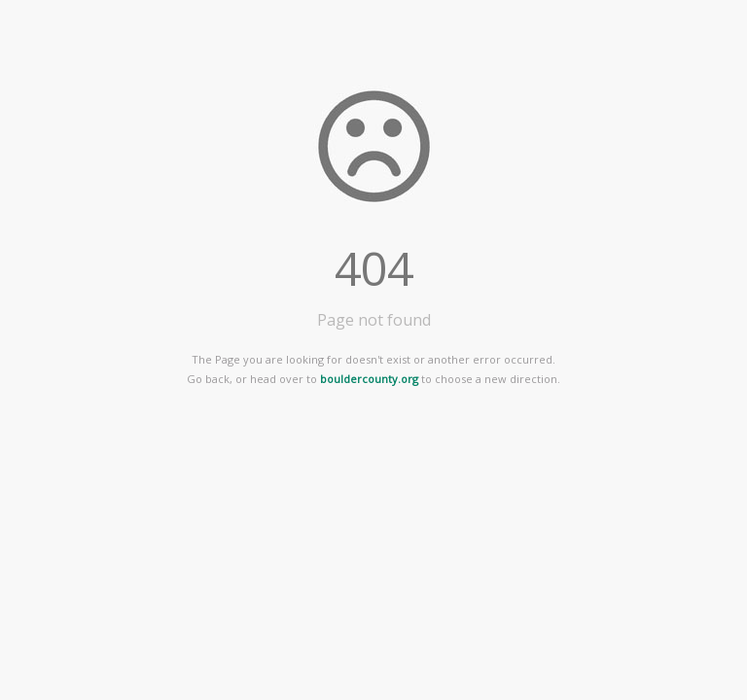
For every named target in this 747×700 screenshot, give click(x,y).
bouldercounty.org (369, 379)
